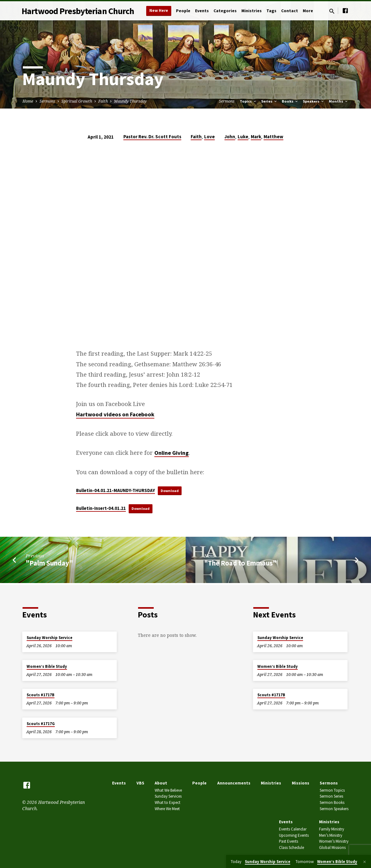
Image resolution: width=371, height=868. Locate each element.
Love (209, 137)
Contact (290, 11)
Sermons (47, 101)
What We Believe (168, 790)
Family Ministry (332, 829)
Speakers (314, 101)
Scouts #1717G (41, 724)
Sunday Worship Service (49, 638)
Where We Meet (167, 809)
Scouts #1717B (41, 695)
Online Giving (172, 453)
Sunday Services (168, 796)
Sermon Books (332, 802)
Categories (225, 11)
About (161, 783)
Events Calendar (293, 829)
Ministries (252, 11)
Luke (243, 137)
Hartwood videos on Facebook (115, 414)
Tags (271, 11)
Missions (301, 783)
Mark (256, 137)
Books (290, 101)
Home (28, 101)
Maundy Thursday (130, 101)
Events (202, 11)
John (230, 137)
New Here (159, 10)
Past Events (289, 841)
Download (172, 491)
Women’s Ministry (334, 841)
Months (339, 101)
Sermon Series (331, 796)
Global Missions (332, 848)
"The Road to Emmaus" (240, 565)
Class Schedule (291, 848)
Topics (248, 101)
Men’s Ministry (331, 835)
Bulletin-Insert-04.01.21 (101, 509)
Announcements (234, 783)
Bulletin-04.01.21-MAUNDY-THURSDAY (116, 490)
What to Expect (167, 802)
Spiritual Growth (77, 101)
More (308, 11)
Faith (103, 101)
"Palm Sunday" (49, 565)
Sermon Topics (332, 790)
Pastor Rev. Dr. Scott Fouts (152, 137)
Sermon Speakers (334, 809)
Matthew (273, 137)
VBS (140, 783)
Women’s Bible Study (47, 666)
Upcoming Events (294, 835)
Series (269, 101)
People (183, 11)
